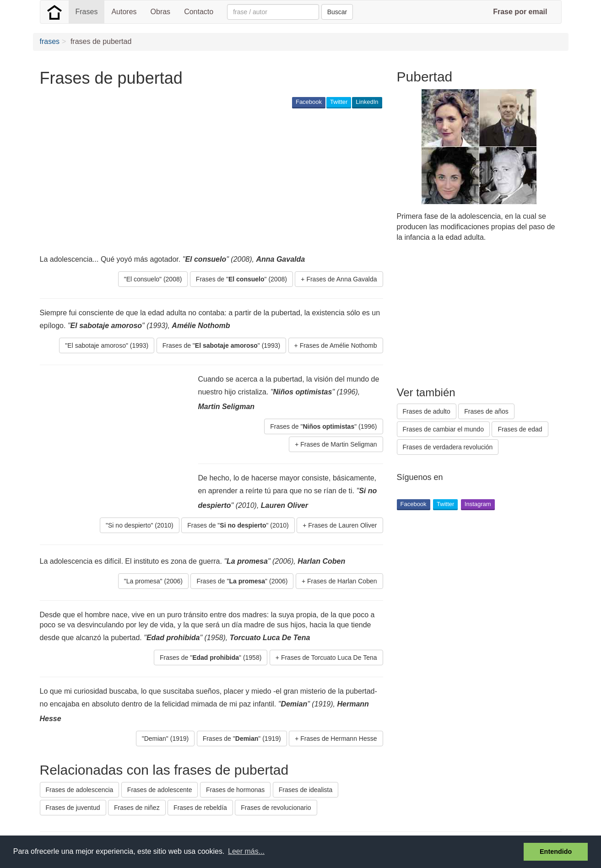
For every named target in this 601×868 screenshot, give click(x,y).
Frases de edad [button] (520, 429)
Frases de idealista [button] (306, 790)
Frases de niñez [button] (137, 808)
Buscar (337, 12)
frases (50, 41)
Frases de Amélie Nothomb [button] (338, 345)
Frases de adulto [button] (427, 411)
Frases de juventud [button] (73, 808)
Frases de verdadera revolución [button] (448, 447)
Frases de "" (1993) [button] (221, 345)
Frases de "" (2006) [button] (242, 581)
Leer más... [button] (246, 851)
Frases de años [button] (486, 411)
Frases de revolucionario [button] (276, 808)
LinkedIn (367, 102)
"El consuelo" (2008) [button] (153, 279)
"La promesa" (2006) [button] (153, 581)
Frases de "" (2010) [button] (238, 525)
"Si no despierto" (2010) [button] (140, 525)
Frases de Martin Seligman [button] (338, 444)
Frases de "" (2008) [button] (241, 279)
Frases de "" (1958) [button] (211, 658)
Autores (124, 12)
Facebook (309, 102)
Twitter (339, 102)
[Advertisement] (206, 181)
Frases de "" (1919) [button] (242, 739)
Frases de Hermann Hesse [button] (338, 739)
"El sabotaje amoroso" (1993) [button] (107, 345)
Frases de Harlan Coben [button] (342, 581)
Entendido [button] (556, 852)
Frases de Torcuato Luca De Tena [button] (329, 658)
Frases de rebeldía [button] (200, 808)
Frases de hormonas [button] (235, 790)
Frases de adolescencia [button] (80, 790)
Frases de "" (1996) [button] (323, 426)
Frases (87, 12)
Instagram (478, 504)
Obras (161, 12)
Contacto (199, 12)
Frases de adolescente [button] (160, 790)
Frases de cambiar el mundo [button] (443, 429)
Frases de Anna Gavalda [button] (341, 279)
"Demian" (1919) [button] (165, 739)
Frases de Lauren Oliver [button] (342, 525)
